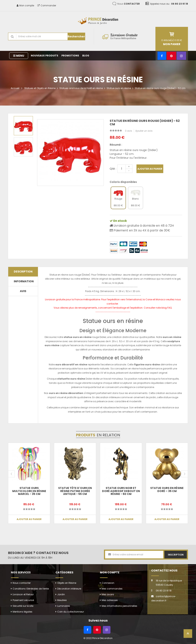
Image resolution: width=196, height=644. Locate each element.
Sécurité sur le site (23, 606)
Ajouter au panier (150, 169)
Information (24, 281)
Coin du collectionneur (71, 612)
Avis (23, 291)
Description (23, 272)
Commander (47, 5)
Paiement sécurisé (23, 600)
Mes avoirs (108, 594)
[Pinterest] (171, 56)
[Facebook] (162, 56)
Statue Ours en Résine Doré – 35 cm (167, 489)
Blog (86, 56)
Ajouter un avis (144, 131)
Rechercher (76, 36)
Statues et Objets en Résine (40, 88)
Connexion (108, 583)
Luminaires (64, 606)
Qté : (113, 169)
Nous (129, 4)
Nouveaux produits (45, 56)
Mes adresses (110, 600)
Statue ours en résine (119, 88)
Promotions (70, 56)
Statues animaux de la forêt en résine (81, 88)
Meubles (62, 600)
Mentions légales (22, 612)
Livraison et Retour (23, 594)
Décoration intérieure (69, 589)
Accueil (15, 88)
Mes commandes (112, 589)
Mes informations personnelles (119, 606)
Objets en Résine (67, 583)
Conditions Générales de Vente (31, 589)
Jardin (61, 594)
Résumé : (116, 145)
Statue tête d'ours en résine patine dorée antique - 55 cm (75, 491)
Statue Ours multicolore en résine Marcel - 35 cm (29, 491)
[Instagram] (181, 56)
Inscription (176, 555)
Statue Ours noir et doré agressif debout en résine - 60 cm (121, 491)
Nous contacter (22, 583)
